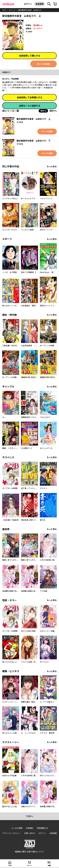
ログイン (28, 4)
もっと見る (52, 167)
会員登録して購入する (30, 56)
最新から (53, 111)
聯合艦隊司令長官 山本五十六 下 (33, 141)
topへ (30, 816)
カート (29, 865)
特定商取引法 (42, 828)
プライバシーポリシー (11, 833)
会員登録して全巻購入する (30, 97)
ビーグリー (38, 28)
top (4, 10)
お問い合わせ (30, 833)
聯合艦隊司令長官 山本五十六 (30, 10)
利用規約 (30, 828)
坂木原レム (38, 25)
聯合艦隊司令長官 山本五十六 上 (33, 119)
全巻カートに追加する (30, 106)
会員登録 (40, 4)
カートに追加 (43, 64)
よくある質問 (17, 828)
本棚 (49, 865)
